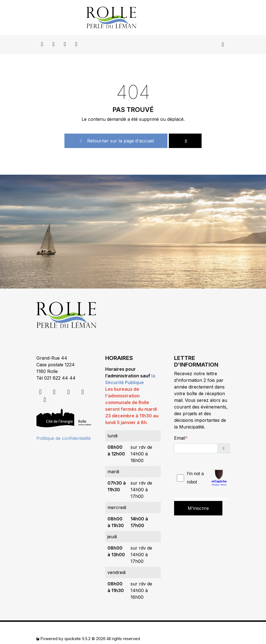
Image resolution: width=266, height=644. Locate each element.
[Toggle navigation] (223, 44)
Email (180, 438)
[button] (224, 448)
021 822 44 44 (60, 378)
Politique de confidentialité (64, 438)
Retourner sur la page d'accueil (116, 141)
